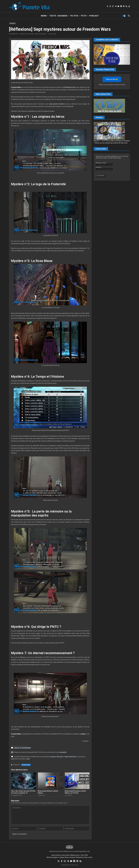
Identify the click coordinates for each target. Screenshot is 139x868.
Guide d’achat (56, 855)
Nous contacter (70, 857)
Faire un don (88, 857)
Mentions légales (52, 857)
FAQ (86, 855)
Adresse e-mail (101, 163)
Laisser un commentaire (22, 748)
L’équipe (62, 857)
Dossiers (63, 16)
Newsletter (80, 857)
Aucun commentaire (28, 34)
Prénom (98, 167)
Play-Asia (59, 757)
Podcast (94, 16)
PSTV (84, 16)
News (45, 16)
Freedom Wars (26, 765)
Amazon (53, 757)
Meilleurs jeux (75, 855)
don (28, 759)
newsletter (63, 752)
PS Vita (75, 16)
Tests (53, 16)
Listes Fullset (65, 855)
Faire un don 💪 (112, 79)
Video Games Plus (70, 757)
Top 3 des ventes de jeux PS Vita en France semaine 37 (23, 792)
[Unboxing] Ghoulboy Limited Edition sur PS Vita (75, 792)
